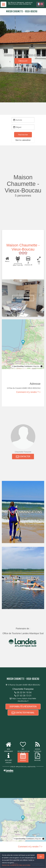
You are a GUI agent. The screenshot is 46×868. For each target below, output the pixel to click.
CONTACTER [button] (23, 456)
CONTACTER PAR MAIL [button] (23, 713)
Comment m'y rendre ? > (28, 392)
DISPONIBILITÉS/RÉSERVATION (23, 706)
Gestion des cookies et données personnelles (16, 865)
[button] (23, 140)
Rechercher (23, 135)
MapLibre (36, 366)
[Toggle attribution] (41, 366)
